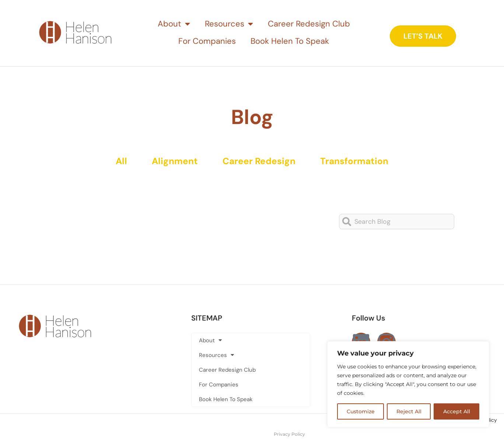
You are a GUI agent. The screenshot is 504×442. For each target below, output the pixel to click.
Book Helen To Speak (290, 41)
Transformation (357, 161)
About (174, 24)
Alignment (174, 161)
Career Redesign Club (309, 24)
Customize (361, 411)
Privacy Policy (289, 434)
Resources (229, 24)
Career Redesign (260, 161)
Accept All (457, 411)
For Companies (207, 41)
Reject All (409, 411)
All (119, 161)
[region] (408, 384)
